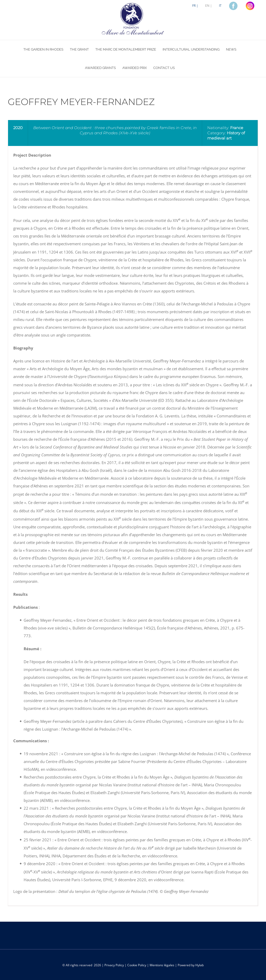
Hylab (199, 965)
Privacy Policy (114, 965)
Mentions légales (162, 965)
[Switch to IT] (220, 6)
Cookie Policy (137, 965)
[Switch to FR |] (195, 6)
